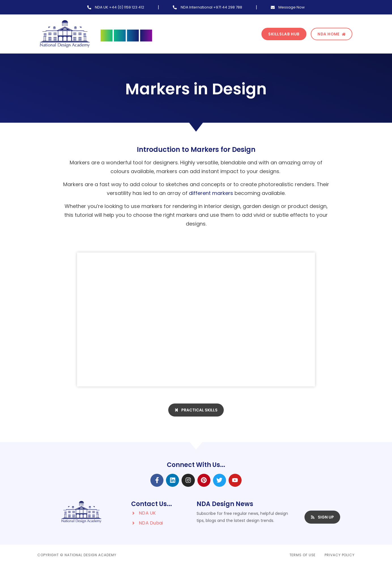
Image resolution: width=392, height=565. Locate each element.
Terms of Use (303, 555)
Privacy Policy (340, 555)
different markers (211, 193)
